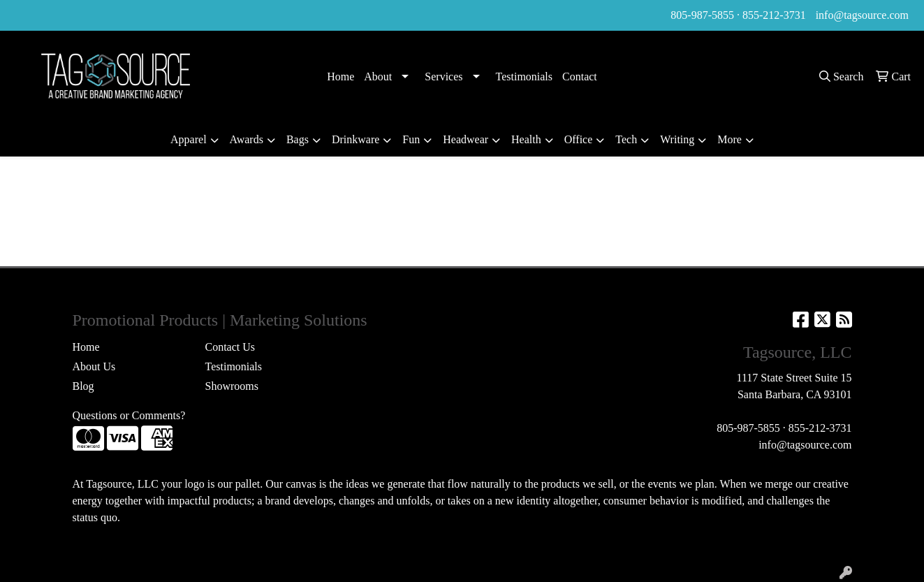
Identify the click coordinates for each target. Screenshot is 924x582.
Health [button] (526, 139)
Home (340, 77)
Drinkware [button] (355, 139)
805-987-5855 (702, 15)
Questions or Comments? (129, 415)
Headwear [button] (465, 139)
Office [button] (579, 139)
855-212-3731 (774, 15)
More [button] (729, 139)
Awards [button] (247, 139)
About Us (94, 366)
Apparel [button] (189, 139)
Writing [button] (677, 139)
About (378, 77)
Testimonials (525, 77)
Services (443, 77)
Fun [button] (411, 139)
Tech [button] (626, 139)
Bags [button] (298, 139)
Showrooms (232, 386)
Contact (580, 77)
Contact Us (230, 347)
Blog (83, 386)
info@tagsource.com (862, 15)
